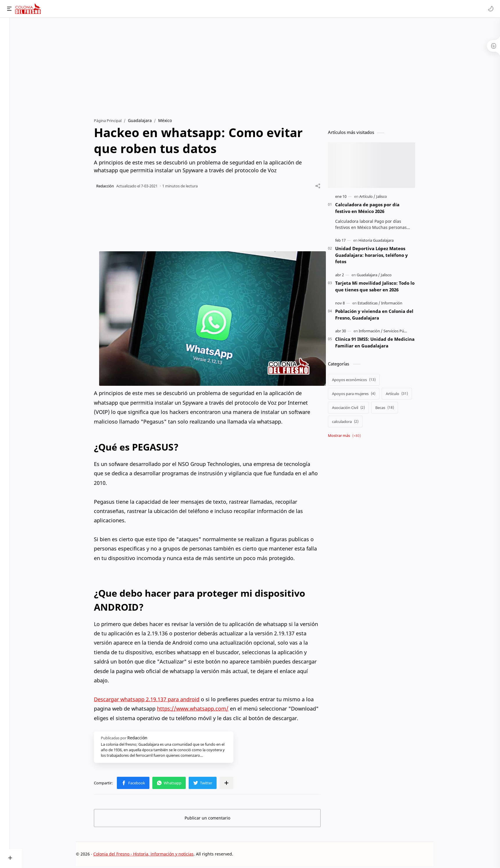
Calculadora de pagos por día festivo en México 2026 (374, 210)
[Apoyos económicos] (360, 381)
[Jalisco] (388, 198)
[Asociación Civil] (355, 409)
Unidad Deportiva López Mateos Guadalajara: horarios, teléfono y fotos (378, 257)
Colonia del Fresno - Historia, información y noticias (150, 855)
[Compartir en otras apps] (233, 784)
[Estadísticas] (375, 305)
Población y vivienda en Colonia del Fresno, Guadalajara (381, 316)
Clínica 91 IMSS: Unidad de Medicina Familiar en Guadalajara (381, 344)
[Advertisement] (261, 67)
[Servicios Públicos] (405, 333)
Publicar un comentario (214, 819)
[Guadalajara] (375, 277)
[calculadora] (352, 423)
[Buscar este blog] (121, 9)
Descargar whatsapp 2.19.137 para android (153, 701)
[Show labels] (352, 437)
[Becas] (391, 409)
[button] (490, 9)
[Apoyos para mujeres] (360, 395)
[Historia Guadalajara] (382, 242)
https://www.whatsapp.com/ (199, 710)
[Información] (398, 305)
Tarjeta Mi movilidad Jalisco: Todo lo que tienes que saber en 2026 (381, 288)
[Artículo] (374, 198)
